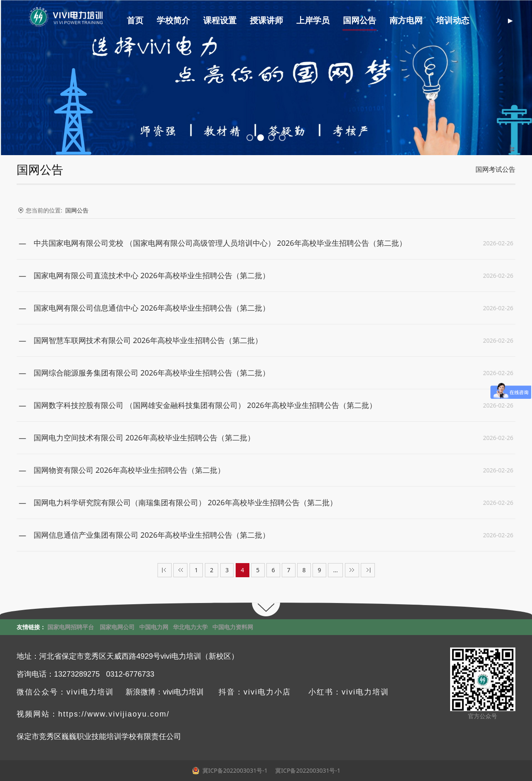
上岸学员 (321, 21)
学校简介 (181, 21)
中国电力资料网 (233, 627)
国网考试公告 (495, 169)
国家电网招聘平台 (71, 627)
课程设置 (228, 21)
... (336, 570)
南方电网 (414, 21)
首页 (143, 21)
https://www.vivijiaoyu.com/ (114, 714)
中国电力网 (154, 627)
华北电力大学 (190, 627)
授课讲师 (274, 21)
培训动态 (461, 21)
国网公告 (367, 21)
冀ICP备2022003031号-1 (307, 770)
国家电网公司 (117, 627)
